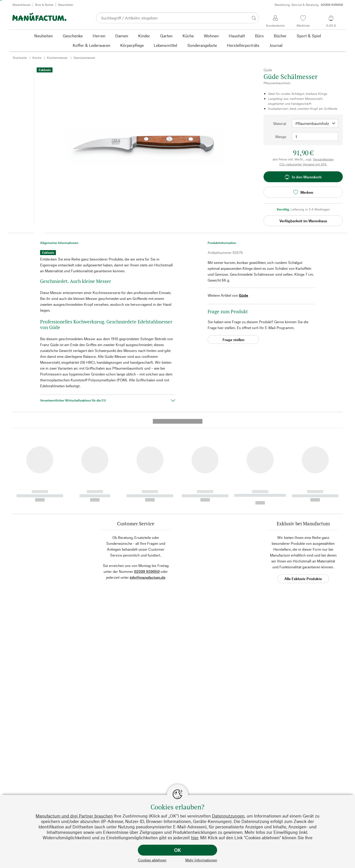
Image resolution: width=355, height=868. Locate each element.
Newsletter (66, 5)
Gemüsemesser (84, 58)
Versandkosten (323, 159)
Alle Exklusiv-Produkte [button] (303, 492)
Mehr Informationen (201, 860)
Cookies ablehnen (152, 860)
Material (280, 123)
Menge (281, 137)
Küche (37, 58)
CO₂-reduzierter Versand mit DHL (303, 164)
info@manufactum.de (148, 490)
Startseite (20, 58)
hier (195, 838)
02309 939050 (147, 484)
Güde (243, 295)
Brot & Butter (44, 5)
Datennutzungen (228, 816)
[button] (40, 231)
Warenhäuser (22, 5)
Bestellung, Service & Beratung (309, 5)
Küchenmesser (57, 58)
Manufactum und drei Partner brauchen (74, 816)
